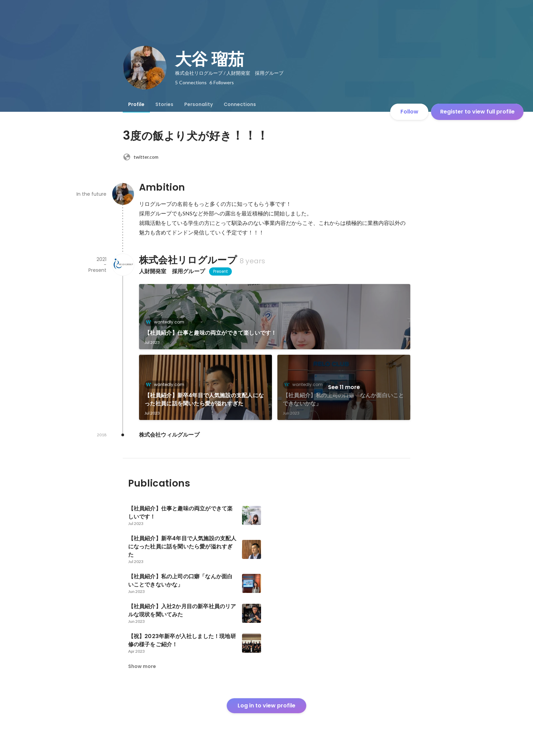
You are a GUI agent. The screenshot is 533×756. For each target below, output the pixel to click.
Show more (142, 666)
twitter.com (141, 157)
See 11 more (344, 387)
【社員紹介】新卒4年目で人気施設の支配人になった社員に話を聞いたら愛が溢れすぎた (204, 399)
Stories (164, 104)
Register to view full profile (477, 112)
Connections (240, 104)
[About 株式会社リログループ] (123, 265)
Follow (409, 112)
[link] (275, 317)
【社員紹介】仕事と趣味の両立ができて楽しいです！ (211, 333)
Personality (199, 104)
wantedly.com (167, 322)
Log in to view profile (266, 706)
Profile (136, 104)
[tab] (136, 104)
